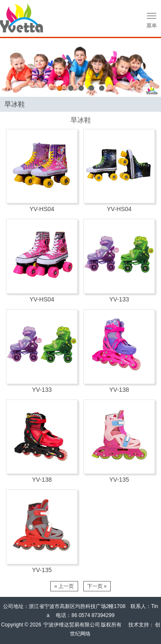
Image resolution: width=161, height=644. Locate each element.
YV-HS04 (42, 209)
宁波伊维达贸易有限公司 (72, 625)
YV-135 (119, 480)
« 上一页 (64, 586)
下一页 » (97, 586)
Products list (153, 103)
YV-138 (119, 390)
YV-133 (119, 299)
